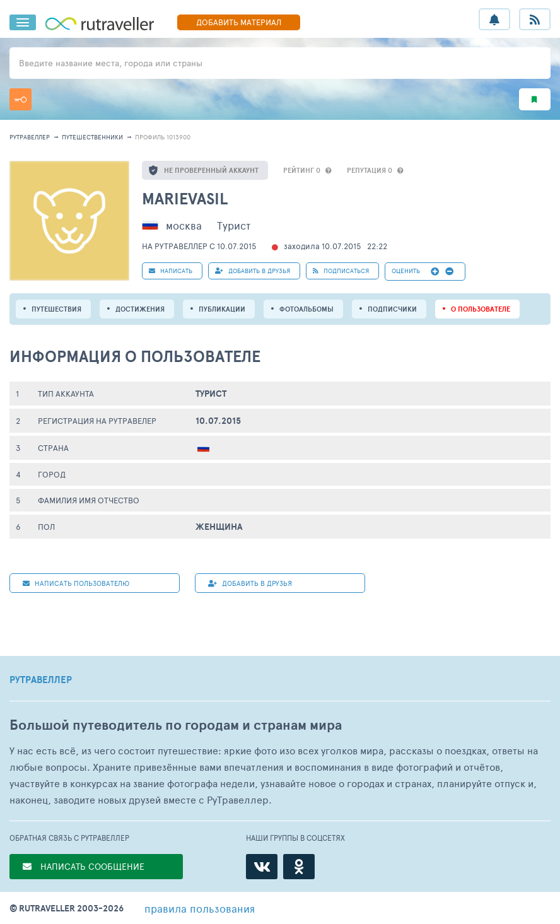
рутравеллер (30, 137)
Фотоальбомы (306, 309)
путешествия (56, 309)
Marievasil (185, 198)
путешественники (92, 137)
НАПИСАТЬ (171, 271)
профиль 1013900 (163, 137)
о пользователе (481, 309)
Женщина (219, 527)
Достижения (140, 309)
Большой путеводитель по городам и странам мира (176, 725)
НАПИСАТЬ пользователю (76, 583)
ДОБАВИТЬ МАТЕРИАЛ (239, 22)
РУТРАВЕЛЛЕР (41, 680)
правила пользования (200, 908)
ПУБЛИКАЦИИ (222, 309)
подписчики (392, 309)
